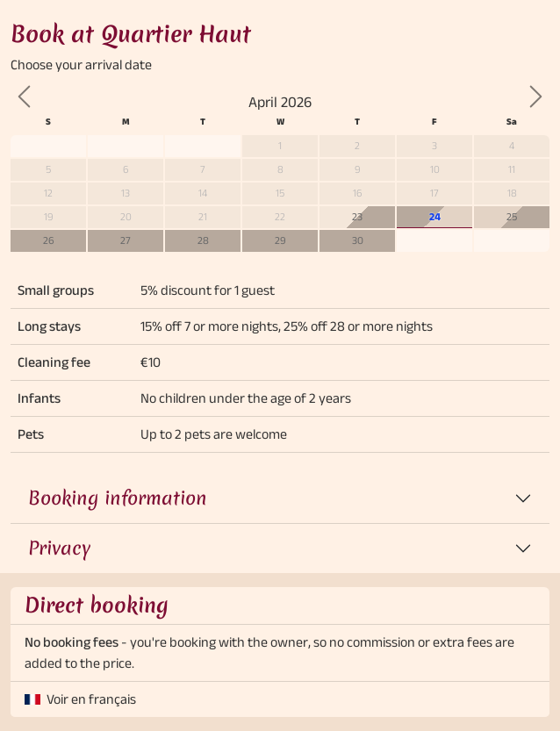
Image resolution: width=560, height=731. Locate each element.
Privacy (59, 548)
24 (435, 216)
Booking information (118, 498)
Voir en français (91, 699)
